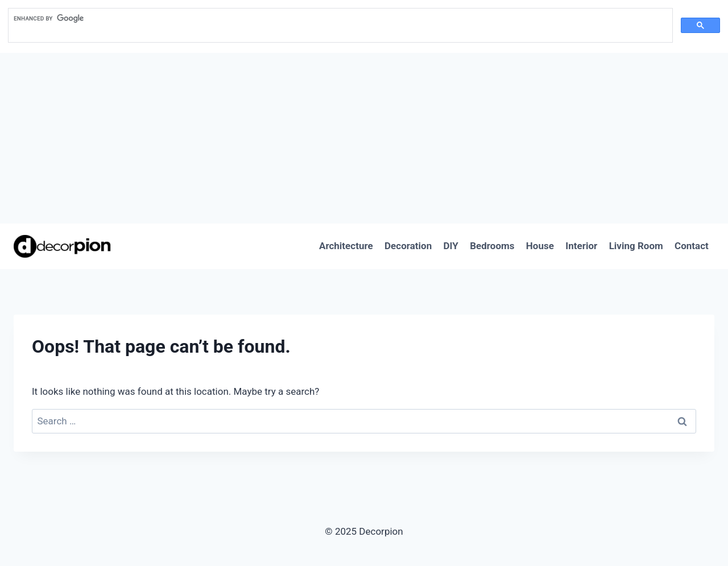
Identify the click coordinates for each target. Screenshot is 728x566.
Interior (581, 246)
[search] (339, 19)
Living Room (636, 246)
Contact (692, 246)
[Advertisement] (364, 138)
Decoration (408, 246)
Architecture (346, 246)
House (540, 246)
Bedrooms (492, 246)
